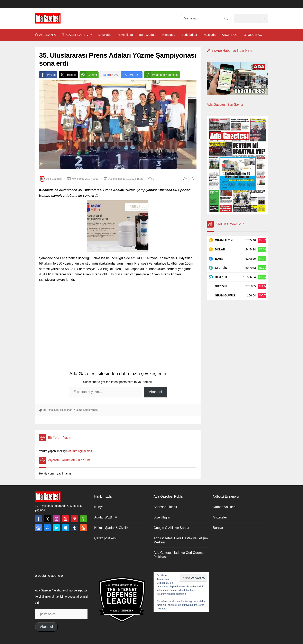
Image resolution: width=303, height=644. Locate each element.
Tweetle (68, 75)
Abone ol (155, 392)
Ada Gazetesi (54, 179)
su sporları (66, 410)
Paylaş (47, 75)
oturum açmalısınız (80, 451)
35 (45, 410)
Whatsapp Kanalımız (161, 75)
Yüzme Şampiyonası (86, 410)
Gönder (88, 75)
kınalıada (53, 410)
